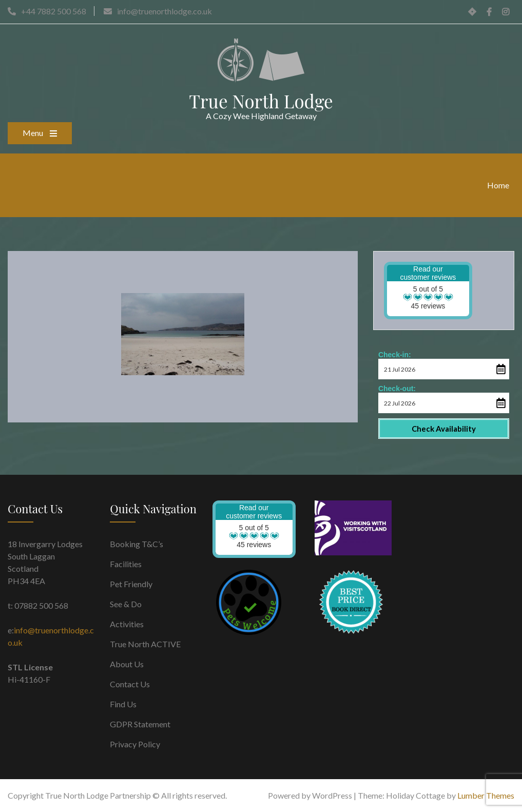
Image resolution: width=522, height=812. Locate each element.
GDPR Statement (140, 724)
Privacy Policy (135, 744)
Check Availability (444, 429)
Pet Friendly (131, 584)
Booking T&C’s (137, 544)
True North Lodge (261, 101)
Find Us (123, 704)
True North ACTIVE (145, 644)
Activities (127, 624)
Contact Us (130, 684)
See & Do (126, 604)
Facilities (126, 564)
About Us (127, 664)
